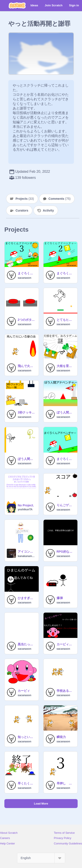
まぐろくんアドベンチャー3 (27, 273)
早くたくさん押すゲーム (27, 783)
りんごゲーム (66, 505)
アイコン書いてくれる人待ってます (27, 552)
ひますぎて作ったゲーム (27, 598)
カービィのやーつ (66, 644)
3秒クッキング (27, 412)
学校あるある (66, 691)
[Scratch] (17, 5)
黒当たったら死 (27, 644)
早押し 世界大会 (66, 783)
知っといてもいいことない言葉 (27, 737)
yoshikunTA (25, 509)
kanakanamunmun (27, 556)
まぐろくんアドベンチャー (66, 459)
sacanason (24, 278)
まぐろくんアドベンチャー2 (66, 273)
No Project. (26, 505)
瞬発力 (61, 737)
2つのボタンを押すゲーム (27, 320)
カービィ (24, 691)
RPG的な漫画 (66, 552)
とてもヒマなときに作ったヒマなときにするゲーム (66, 320)
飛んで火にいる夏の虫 (27, 366)
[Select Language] (41, 858)
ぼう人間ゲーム (27, 459)
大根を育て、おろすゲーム (66, 366)
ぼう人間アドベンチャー (66, 412)
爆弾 (60, 598)
